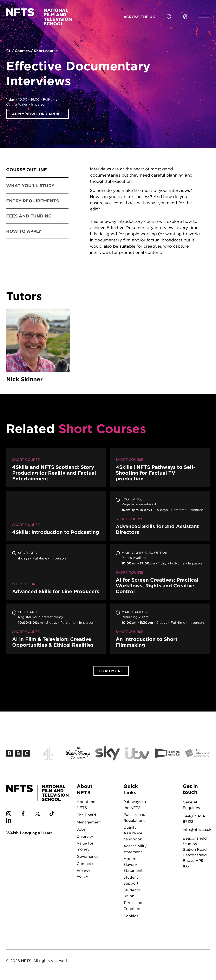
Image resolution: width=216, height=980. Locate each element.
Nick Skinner (38, 347)
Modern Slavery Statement (133, 865)
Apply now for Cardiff (37, 114)
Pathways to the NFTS (135, 805)
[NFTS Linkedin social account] (9, 822)
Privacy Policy (84, 874)
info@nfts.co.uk (197, 830)
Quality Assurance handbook (133, 834)
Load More (111, 672)
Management (89, 823)
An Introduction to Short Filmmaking (160, 629)
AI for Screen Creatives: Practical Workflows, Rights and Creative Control (160, 573)
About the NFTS (86, 805)
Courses (22, 51)
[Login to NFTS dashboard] (186, 17)
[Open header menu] (204, 17)
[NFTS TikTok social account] (52, 815)
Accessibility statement (135, 850)
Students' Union (132, 894)
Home (8, 51)
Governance (88, 857)
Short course (46, 51)
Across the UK (139, 17)
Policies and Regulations (134, 818)
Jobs (81, 830)
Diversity (85, 837)
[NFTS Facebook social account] (23, 815)
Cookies (131, 917)
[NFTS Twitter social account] (38, 815)
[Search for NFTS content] (169, 17)
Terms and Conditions (133, 906)
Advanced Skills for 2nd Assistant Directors (160, 517)
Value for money (85, 847)
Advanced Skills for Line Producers (56, 573)
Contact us (87, 864)
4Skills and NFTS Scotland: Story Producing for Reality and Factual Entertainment (56, 469)
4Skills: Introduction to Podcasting (56, 517)
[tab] (37, 170)
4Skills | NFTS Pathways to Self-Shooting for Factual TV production (160, 469)
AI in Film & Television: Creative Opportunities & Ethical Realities (56, 629)
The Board (86, 816)
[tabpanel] (145, 215)
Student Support (131, 881)
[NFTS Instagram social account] (9, 815)
